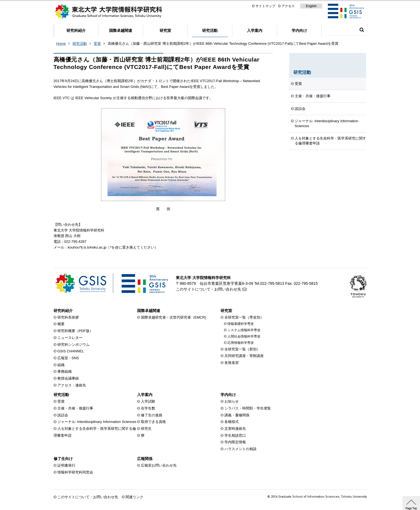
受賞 (97, 44)
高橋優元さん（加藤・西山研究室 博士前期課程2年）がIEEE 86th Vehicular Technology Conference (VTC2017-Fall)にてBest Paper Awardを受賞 (223, 44)
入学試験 (148, 401)
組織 (61, 365)
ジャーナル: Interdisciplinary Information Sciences (326, 123)
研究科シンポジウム (73, 345)
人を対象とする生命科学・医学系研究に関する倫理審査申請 (330, 141)
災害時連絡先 (235, 429)
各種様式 (232, 422)
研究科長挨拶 (68, 317)
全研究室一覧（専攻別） (244, 317)
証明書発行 (66, 465)
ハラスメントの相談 (240, 449)
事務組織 (65, 371)
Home (61, 44)
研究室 (165, 30)
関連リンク (134, 497)
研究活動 (210, 30)
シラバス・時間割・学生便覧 (248, 408)
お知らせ (232, 401)
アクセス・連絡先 (72, 385)
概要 (61, 324)
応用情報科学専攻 (241, 343)
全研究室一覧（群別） (242, 349)
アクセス (288, 6)
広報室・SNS (68, 358)
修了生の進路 (152, 415)
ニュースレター (70, 338)
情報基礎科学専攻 (241, 324)
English (311, 6)
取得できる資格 (153, 422)
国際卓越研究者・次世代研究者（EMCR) (174, 317)
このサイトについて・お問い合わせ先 (208, 289)
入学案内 (255, 30)
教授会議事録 (68, 378)
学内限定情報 (235, 442)
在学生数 (148, 408)
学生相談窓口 (235, 435)
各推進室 (232, 363)
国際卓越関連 (121, 30)
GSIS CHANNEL (71, 351)
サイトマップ (265, 6)
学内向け (299, 30)
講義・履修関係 (237, 415)
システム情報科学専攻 (244, 330)
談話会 (300, 109)
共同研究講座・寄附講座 (244, 356)
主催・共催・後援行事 (313, 96)
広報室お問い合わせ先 (159, 465)
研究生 (146, 429)
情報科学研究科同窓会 (75, 472)
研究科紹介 (76, 30)
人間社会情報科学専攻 (244, 336)
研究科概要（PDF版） (75, 331)
